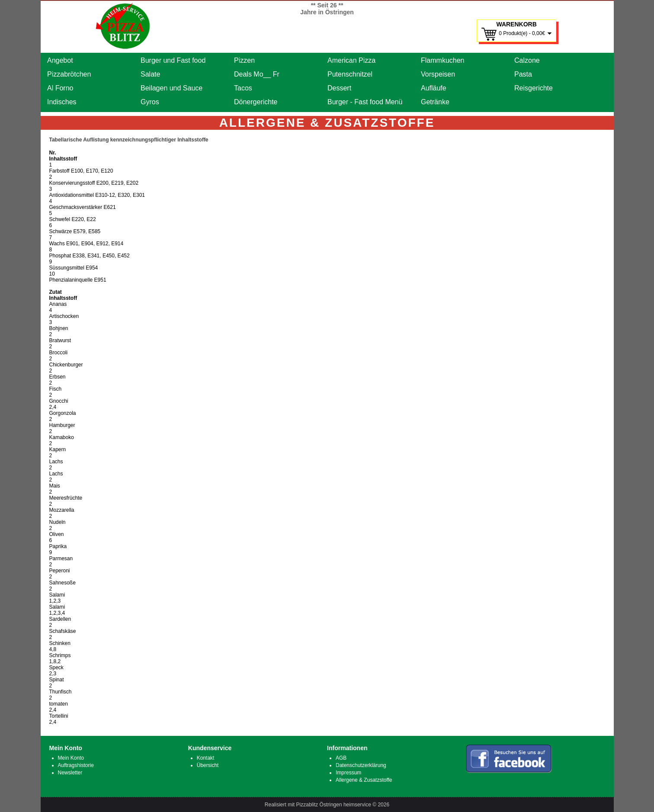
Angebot (60, 60)
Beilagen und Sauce (172, 88)
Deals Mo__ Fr (257, 74)
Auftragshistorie (76, 765)
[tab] (327, 140)
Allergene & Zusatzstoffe (364, 780)
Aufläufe (434, 88)
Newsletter (70, 773)
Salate (150, 74)
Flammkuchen (442, 60)
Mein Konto (71, 758)
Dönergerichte (256, 102)
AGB (341, 758)
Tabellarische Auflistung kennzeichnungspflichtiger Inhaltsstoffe (129, 140)
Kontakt (206, 758)
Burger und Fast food (173, 60)
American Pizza (351, 60)
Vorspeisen (438, 74)
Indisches (62, 102)
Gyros (150, 102)
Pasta (523, 74)
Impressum (348, 773)
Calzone (527, 60)
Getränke (435, 102)
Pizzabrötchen (69, 74)
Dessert (339, 88)
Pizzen (244, 60)
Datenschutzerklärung (361, 765)
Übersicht (208, 765)
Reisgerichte (534, 88)
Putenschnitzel (350, 74)
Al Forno (60, 88)
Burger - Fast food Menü (365, 102)
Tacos (243, 88)
